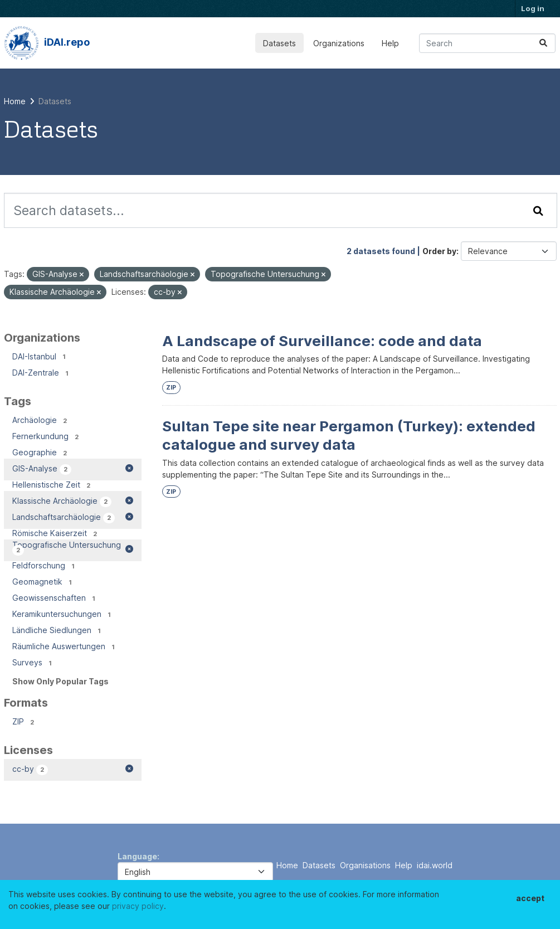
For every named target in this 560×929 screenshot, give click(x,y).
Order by (439, 251)
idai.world (435, 865)
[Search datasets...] (487, 43)
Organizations (339, 43)
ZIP (171, 388)
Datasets (279, 43)
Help (390, 43)
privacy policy (138, 906)
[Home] (15, 101)
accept (530, 898)
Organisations (365, 865)
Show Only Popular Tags (60, 681)
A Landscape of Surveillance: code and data (322, 341)
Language (137, 856)
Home (287, 865)
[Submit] (543, 43)
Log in (533, 8)
